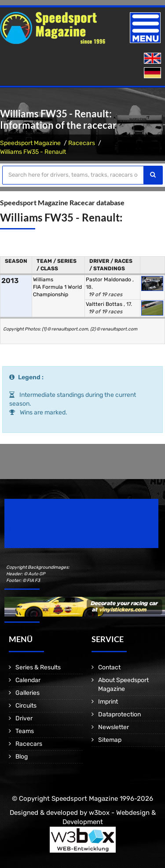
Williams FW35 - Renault (33, 152)
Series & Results (38, 667)
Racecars (82, 143)
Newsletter (114, 727)
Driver (24, 718)
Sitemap (110, 740)
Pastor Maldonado (109, 280)
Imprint (108, 702)
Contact (109, 667)
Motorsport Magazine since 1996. (55, 529)
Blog (22, 757)
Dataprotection (119, 714)
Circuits (26, 706)
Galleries (27, 693)
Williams (43, 280)
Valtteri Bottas (105, 304)
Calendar (28, 680)
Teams (25, 731)
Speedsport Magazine (30, 143)
